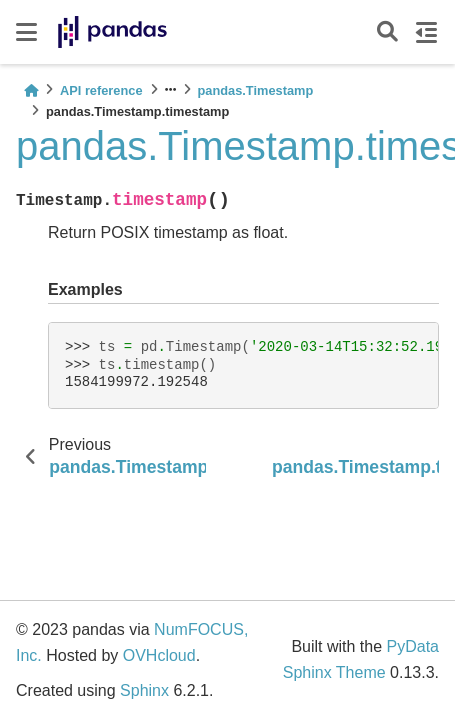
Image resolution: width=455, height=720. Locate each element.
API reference (101, 90)
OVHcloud (159, 655)
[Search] (387, 32)
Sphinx (144, 690)
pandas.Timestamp (256, 90)
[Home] (31, 90)
